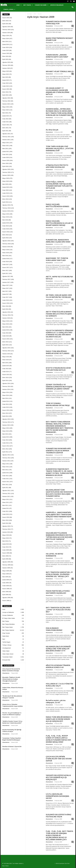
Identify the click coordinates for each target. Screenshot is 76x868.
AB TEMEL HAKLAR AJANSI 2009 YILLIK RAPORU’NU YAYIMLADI (59, 296)
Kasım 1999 (6, 601)
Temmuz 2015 (6, 351)
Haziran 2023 (6, 68)
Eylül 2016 (5, 309)
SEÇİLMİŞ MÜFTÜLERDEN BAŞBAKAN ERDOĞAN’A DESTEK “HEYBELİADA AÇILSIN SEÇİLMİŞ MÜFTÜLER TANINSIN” (59, 536)
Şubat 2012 (6, 473)
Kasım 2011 (6, 482)
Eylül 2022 (5, 95)
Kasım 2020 (6, 160)
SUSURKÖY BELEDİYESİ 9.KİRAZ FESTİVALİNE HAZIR (59, 816)
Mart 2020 (5, 184)
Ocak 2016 (5, 333)
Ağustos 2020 (6, 169)
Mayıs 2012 (6, 464)
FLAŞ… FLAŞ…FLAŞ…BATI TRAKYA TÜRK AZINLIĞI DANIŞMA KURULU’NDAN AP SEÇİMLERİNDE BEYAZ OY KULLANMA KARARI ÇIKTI (59, 835)
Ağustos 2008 (6, 598)
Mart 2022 (5, 113)
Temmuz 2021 (6, 137)
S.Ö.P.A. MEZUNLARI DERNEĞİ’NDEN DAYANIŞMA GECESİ (57, 796)
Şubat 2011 (6, 508)
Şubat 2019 (6, 223)
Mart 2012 (5, 470)
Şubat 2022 (6, 116)
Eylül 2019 (5, 202)
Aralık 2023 (6, 50)
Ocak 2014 (5, 404)
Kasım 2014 (6, 375)
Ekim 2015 (5, 342)
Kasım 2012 (6, 446)
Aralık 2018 (6, 229)
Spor (4, 639)
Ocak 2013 (5, 440)
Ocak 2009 (5, 583)
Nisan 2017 (6, 288)
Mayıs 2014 (6, 392)
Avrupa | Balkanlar (8, 615)
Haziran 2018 (6, 247)
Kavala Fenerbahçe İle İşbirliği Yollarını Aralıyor (12, 731)
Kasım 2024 (6, 18)
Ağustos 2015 (6, 348)
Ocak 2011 (5, 511)
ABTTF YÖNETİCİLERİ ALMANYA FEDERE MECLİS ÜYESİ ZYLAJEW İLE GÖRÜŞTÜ (59, 314)
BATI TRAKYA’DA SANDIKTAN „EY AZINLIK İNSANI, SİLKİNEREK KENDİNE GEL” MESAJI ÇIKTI (59, 574)
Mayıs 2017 (6, 285)
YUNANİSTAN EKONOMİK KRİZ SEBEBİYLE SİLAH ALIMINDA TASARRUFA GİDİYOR (58, 451)
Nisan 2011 (6, 502)
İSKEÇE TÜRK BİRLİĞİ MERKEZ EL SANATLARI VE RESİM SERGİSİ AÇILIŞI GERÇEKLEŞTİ (59, 719)
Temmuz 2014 (6, 386)
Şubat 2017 (6, 294)
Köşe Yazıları (6, 633)
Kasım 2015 (6, 339)
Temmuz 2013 (6, 422)
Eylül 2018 (5, 238)
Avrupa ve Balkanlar (57, 5)
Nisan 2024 (6, 39)
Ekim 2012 (5, 449)
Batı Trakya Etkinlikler (9, 624)
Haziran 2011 (6, 496)
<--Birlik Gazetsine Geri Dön (62, 863)
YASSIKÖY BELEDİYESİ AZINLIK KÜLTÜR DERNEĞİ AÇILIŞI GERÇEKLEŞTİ (58, 777)
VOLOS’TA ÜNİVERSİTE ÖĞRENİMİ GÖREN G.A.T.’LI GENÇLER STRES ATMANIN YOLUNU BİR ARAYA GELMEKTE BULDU (60, 334)
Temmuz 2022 (6, 101)
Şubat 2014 (6, 401)
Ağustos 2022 (6, 98)
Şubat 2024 (6, 44)
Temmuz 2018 (6, 244)
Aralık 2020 (6, 157)
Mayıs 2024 (6, 36)
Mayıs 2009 (6, 571)
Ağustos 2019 (6, 205)
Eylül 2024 (5, 24)
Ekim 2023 (5, 56)
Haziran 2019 (6, 211)
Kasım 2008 (6, 589)
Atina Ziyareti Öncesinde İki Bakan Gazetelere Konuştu (11, 670)
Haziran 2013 (6, 425)
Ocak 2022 (5, 119)
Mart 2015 (5, 363)
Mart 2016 (5, 327)
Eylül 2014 (5, 380)
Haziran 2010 (6, 532)
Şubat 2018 (6, 259)
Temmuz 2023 (6, 65)
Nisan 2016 (6, 324)
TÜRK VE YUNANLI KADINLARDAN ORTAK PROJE (58, 404)
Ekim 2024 (5, 21)
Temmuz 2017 (6, 279)
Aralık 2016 (6, 300)
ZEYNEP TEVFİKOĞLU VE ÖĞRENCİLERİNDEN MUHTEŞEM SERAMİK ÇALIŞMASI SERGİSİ (59, 387)
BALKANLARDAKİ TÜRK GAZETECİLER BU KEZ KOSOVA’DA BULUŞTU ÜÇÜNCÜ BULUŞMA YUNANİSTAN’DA (60, 493)
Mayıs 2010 (6, 535)
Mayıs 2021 (6, 143)
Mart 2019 (5, 220)
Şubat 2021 (6, 152)
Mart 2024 (5, 41)
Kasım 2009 (6, 553)
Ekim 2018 (5, 235)
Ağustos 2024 (6, 27)
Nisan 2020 (6, 181)
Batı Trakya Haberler (8, 630)
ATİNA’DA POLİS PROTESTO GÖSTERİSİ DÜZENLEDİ (57, 166)
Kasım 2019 (6, 196)
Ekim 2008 (5, 592)
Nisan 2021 (6, 146)
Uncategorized (7, 648)
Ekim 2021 (5, 128)
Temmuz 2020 (6, 172)
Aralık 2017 (6, 265)
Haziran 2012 (6, 461)
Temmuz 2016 (6, 315)
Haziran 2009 (6, 568)
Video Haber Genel (8, 654)
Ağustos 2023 (6, 62)
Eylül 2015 (5, 345)
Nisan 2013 (6, 431)
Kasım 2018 (6, 232)
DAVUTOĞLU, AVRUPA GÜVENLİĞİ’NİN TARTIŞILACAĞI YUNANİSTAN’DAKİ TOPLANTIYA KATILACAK (59, 185)
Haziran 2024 (6, 33)
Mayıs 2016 (6, 321)
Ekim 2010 (5, 520)
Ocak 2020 (5, 190)
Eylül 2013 (5, 416)
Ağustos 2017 (6, 276)
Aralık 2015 (6, 336)
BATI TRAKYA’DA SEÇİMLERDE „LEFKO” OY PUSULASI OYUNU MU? (58, 610)
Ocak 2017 (5, 297)
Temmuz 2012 (6, 458)
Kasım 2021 (6, 125)
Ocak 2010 (5, 547)
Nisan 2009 (6, 574)
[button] (72, 7)
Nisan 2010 (6, 538)
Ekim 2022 (5, 92)
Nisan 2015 (6, 360)
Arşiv (19, 5)
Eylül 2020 (5, 166)
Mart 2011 (5, 505)
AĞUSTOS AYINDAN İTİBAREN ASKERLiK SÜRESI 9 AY (58, 666)
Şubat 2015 (6, 366)
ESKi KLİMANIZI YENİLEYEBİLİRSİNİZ (54, 629)
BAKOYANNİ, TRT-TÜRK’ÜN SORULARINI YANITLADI (57, 259)
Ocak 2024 (5, 47)
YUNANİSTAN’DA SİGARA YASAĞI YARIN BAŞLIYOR (59, 23)
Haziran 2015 (6, 354)
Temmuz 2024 (6, 30)
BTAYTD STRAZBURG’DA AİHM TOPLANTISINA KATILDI (58, 369)
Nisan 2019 (6, 217)
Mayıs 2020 (6, 178)
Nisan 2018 (6, 253)
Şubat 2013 (6, 437)
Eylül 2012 (5, 452)
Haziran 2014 (6, 389)
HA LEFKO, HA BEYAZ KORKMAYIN (54, 555)
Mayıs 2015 (6, 357)
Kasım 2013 (6, 410)
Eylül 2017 (5, 273)
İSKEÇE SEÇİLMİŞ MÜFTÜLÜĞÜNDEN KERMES (57, 205)
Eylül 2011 (5, 488)
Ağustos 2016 (6, 312)
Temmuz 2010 (6, 529)
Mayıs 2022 (6, 107)
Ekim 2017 (5, 270)
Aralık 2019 (6, 193)
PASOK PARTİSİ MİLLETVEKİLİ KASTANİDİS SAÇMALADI (58, 592)
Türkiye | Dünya (9, 9)
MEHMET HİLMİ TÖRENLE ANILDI (60, 71)
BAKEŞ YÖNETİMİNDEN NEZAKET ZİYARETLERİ (59, 39)
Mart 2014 (5, 398)
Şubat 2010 (6, 544)
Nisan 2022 (6, 110)
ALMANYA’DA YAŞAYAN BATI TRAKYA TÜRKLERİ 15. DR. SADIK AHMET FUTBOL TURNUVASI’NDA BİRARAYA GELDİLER (60, 472)
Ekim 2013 (5, 413)
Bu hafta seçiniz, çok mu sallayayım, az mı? (56, 701)
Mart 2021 (5, 149)
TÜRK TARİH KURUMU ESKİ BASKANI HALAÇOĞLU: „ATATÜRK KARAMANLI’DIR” (60, 148)
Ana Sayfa (29, 14)
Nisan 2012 (6, 467)
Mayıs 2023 (6, 71)
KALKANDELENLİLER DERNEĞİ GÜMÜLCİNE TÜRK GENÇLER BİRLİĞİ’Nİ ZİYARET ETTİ (58, 649)
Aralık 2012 (6, 443)
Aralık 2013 (6, 407)
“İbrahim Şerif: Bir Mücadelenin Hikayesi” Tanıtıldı (12, 697)
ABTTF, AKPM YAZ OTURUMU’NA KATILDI (59, 278)
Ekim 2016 (5, 306)
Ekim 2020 (5, 163)
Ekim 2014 (5, 378)
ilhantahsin (49, 26)
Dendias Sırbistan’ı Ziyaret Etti (12, 746)
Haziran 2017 (6, 282)
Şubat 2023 (6, 80)
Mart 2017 (5, 291)
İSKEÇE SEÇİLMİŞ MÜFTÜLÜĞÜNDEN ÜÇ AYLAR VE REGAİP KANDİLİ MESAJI (59, 223)
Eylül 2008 (5, 595)
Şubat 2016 (6, 330)
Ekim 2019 (5, 199)
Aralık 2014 (6, 372)
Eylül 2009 (5, 559)
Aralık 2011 (6, 479)
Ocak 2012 (5, 476)
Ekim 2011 (5, 485)
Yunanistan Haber (42, 5)
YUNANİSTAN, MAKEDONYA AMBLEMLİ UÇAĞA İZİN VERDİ (58, 241)
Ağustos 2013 (6, 419)
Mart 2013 (5, 434)
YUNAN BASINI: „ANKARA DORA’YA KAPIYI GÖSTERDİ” (57, 56)
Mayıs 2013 (6, 428)
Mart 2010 (5, 541)
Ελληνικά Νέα (6, 660)
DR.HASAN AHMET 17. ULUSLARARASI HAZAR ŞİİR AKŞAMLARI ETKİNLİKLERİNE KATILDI (58, 91)
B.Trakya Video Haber (9, 618)
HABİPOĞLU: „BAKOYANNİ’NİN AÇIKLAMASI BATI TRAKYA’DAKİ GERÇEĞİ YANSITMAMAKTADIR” (59, 514)
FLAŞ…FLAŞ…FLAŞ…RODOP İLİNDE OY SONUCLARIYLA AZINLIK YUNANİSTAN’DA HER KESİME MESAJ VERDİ (58, 739)
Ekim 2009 (5, 556)
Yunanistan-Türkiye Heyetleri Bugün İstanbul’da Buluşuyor (12, 739)
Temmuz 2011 (6, 493)
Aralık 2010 (6, 514)
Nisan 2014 (6, 395)
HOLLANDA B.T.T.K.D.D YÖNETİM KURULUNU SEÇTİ (59, 685)
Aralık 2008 (6, 586)
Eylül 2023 (5, 59)
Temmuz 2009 (6, 565)
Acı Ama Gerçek (52, 130)
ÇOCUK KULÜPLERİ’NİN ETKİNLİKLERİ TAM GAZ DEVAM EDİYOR (59, 759)
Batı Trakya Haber (8, 627)
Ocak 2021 (5, 154)
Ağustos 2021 (6, 134)
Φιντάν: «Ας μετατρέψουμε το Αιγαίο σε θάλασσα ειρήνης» (12, 714)
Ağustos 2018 (6, 241)
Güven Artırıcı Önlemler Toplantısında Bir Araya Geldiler (13, 705)
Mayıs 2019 (6, 214)
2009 (35, 14)
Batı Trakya (28, 5)
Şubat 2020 (6, 187)
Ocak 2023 (5, 83)
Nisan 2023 (6, 74)
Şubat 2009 (6, 580)
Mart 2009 (5, 577)
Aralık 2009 (6, 550)
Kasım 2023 (6, 53)
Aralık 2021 (6, 122)
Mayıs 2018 (6, 250)
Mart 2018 (5, 256)
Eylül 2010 (5, 523)
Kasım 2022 (6, 89)
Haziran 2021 (6, 140)
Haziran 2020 (6, 175)
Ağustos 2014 (6, 383)
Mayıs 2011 (6, 499)
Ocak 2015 (5, 369)
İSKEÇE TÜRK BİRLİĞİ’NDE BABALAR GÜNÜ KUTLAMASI (58, 352)
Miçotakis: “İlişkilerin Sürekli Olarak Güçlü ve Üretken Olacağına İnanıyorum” (11, 679)
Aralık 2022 (6, 86)
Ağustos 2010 (6, 526)
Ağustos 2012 (6, 455)
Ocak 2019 (5, 226)
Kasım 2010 (6, 517)
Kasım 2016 (6, 303)
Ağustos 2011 (6, 490)
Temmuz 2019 (6, 208)
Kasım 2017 (6, 267)
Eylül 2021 (5, 131)
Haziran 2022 (6, 104)
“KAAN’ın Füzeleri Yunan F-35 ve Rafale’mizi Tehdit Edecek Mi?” (12, 722)
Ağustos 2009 (6, 562)
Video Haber (6, 651)
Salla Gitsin (6, 636)
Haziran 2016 (6, 318)
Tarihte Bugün (6, 642)
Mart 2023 (5, 77)
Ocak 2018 (5, 262)
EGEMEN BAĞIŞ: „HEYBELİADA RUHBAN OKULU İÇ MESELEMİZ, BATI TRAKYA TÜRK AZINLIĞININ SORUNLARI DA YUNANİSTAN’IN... (60, 112)
